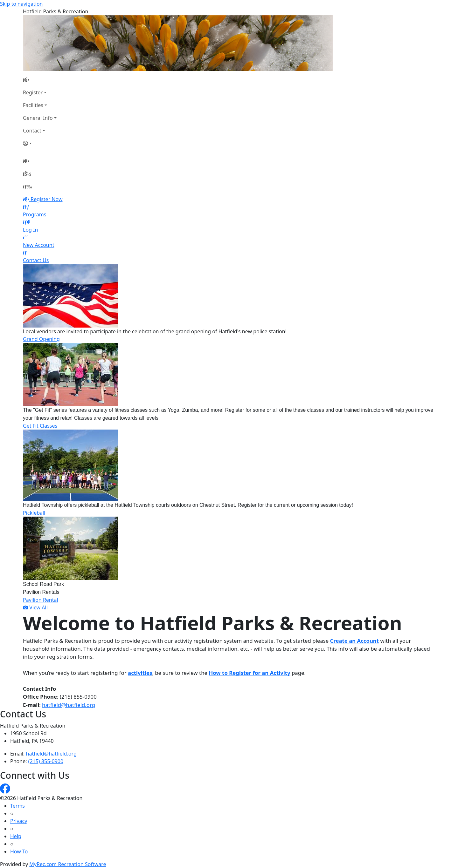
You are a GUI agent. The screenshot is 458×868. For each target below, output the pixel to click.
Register (33, 92)
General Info (38, 118)
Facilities (33, 105)
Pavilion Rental (41, 600)
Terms (17, 806)
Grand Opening (41, 339)
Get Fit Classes (40, 426)
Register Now (46, 199)
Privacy (19, 821)
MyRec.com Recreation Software (68, 864)
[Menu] (27, 186)
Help (16, 836)
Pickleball (34, 513)
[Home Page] (40, 80)
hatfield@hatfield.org (69, 705)
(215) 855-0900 (46, 761)
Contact (32, 131)
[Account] (40, 143)
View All (35, 607)
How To (19, 851)
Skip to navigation (21, 4)
